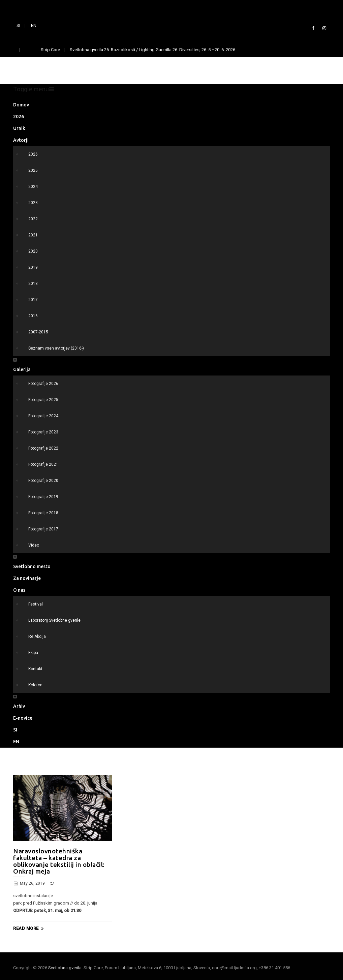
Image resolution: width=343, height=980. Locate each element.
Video (34, 545)
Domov (21, 105)
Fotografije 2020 (43, 481)
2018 (33, 284)
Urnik (19, 128)
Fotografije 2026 (43, 384)
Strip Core (50, 50)
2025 (33, 170)
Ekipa (33, 653)
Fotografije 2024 (43, 416)
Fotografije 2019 (43, 497)
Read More (29, 928)
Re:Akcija (37, 636)
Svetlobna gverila (65, 968)
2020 (33, 251)
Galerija (22, 369)
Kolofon (35, 685)
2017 (33, 300)
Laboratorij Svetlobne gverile (54, 620)
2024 (33, 187)
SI (18, 25)
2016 (33, 316)
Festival (36, 604)
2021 (33, 235)
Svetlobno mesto (32, 566)
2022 (33, 219)
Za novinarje (27, 578)
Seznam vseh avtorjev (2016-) (56, 348)
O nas (19, 590)
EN (34, 25)
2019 (33, 267)
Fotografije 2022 (43, 448)
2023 (33, 203)
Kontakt (35, 669)
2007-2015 (38, 332)
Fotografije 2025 (43, 400)
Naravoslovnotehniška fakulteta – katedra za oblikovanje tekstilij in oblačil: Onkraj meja (59, 861)
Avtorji (21, 140)
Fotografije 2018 (43, 513)
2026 (19, 117)
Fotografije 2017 (43, 529)
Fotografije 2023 (43, 432)
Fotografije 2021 (43, 464)
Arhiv (19, 706)
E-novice (23, 718)
